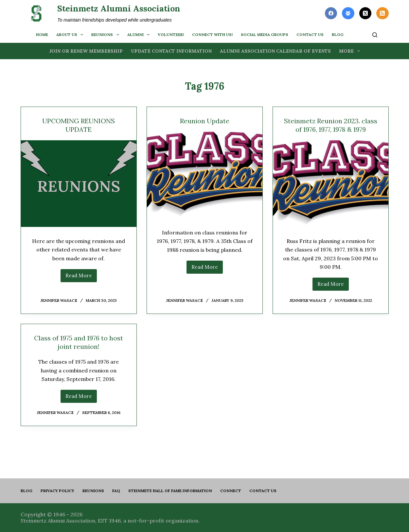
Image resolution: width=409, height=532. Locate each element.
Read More (81, 277)
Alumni (140, 35)
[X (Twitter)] (365, 13)
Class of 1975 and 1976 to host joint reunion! (79, 342)
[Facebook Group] (348, 13)
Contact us (310, 34)
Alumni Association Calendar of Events (275, 51)
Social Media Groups (265, 34)
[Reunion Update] (205, 175)
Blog (27, 491)
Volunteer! (171, 34)
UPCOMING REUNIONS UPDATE (79, 125)
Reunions (106, 35)
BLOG (338, 34)
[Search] (375, 35)
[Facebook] (331, 13)
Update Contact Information (171, 51)
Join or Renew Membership (86, 51)
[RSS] (382, 13)
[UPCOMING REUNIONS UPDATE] (79, 184)
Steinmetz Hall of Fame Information (170, 491)
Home (42, 34)
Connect (231, 491)
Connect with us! (212, 34)
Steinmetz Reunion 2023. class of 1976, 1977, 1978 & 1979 (331, 125)
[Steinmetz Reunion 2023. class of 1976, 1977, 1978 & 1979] (331, 184)
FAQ (116, 491)
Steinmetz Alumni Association (119, 9)
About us (71, 35)
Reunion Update (205, 121)
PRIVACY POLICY (57, 491)
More (351, 51)
